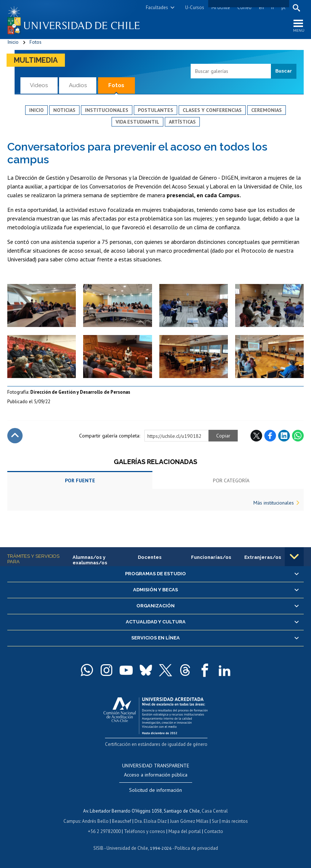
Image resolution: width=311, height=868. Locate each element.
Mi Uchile (221, 7)
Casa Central (215, 811)
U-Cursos (195, 7)
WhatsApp (298, 436)
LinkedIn (284, 436)
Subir (15, 436)
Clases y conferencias (212, 110)
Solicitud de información (155, 790)
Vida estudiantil (137, 122)
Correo (244, 7)
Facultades (157, 7)
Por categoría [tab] (231, 480)
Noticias (64, 110)
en (261, 7)
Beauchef (122, 821)
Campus (72, 821)
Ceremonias (267, 110)
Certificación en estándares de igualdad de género (156, 744)
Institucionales (107, 110)
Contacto (214, 831)
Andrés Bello (95, 821)
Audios (78, 85)
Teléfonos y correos (145, 831)
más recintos (235, 821)
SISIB (98, 848)
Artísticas (182, 122)
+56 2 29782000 (104, 831)
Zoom (15, 288)
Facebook (270, 436)
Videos (39, 85)
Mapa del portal (185, 831)
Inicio (13, 42)
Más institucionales (274, 503)
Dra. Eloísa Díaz (151, 821)
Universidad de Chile (127, 848)
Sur (215, 821)
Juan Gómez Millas (189, 821)
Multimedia (36, 60)
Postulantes (155, 110)
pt (283, 7)
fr (273, 7)
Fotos (36, 42)
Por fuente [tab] (80, 480)
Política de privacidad (196, 848)
